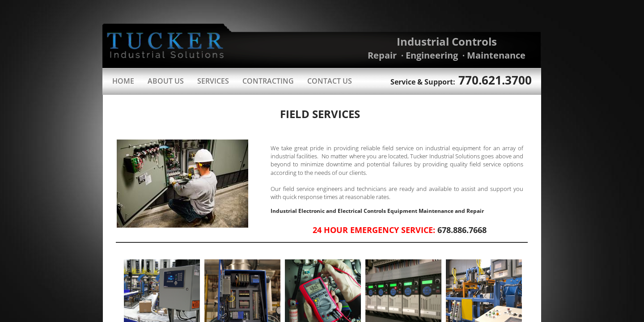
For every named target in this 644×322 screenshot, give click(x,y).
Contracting (268, 81)
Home (123, 81)
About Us (166, 81)
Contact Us (330, 81)
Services (213, 81)
